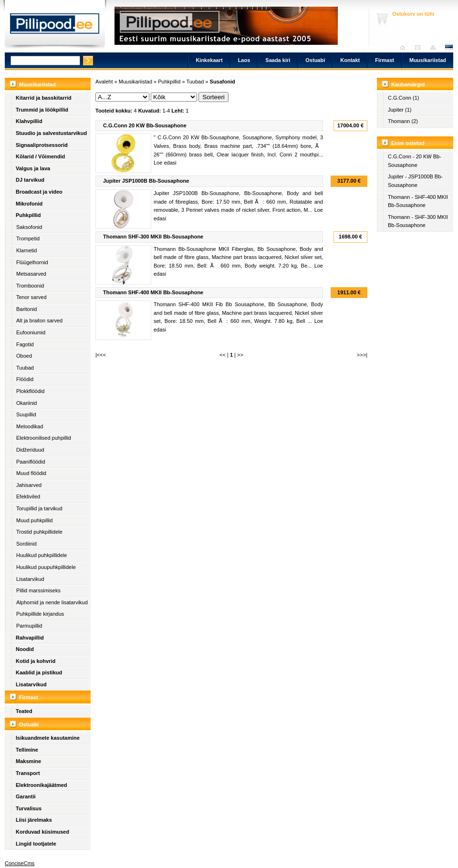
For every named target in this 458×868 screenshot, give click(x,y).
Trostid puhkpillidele (39, 532)
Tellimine (27, 750)
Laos (244, 60)
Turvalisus (29, 808)
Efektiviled (28, 496)
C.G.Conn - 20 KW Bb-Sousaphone (415, 161)
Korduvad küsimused (42, 832)
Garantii (26, 796)
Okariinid (26, 403)
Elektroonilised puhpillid (44, 438)
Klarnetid (26, 250)
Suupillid (26, 414)
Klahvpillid (29, 121)
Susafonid (223, 82)
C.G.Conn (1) (403, 98)
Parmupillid (29, 626)
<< (223, 355)
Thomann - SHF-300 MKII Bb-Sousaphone (418, 221)
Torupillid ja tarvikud (39, 508)
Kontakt (350, 60)
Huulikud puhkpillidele (42, 555)
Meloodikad (30, 426)
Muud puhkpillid (34, 520)
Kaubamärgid (408, 84)
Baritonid (26, 309)
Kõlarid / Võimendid (40, 156)
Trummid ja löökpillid (42, 110)
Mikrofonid (29, 204)
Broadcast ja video (39, 192)
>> (240, 355)
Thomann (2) (403, 121)
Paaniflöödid (31, 462)
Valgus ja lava (33, 168)
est (448, 47)
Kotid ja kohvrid (36, 661)
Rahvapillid (30, 638)
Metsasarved (31, 274)
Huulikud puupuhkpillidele (46, 567)
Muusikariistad (428, 60)
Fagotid (25, 344)
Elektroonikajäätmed (42, 785)
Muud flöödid (31, 473)
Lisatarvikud (30, 579)
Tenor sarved (31, 297)
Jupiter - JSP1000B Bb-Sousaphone (415, 181)
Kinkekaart (209, 60)
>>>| (362, 355)
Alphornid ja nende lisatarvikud (52, 602)
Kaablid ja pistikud (39, 672)
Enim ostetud (408, 143)
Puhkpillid (28, 215)
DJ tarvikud (30, 180)
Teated (24, 711)
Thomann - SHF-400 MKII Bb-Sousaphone (418, 201)
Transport (28, 773)
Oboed (24, 356)
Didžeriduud (30, 450)
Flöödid (25, 379)
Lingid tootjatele (36, 844)
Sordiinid (26, 544)
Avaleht (405, 47)
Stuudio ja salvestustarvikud (51, 133)
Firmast (385, 60)
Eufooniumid (31, 332)
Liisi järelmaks (34, 820)
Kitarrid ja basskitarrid (44, 98)
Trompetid (28, 238)
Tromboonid (30, 286)
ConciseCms (20, 863)
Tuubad (25, 368)
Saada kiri (420, 47)
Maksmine (28, 761)
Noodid (25, 649)
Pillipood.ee (55, 26)
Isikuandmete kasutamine (48, 738)
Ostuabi (315, 60)
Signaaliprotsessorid (42, 145)
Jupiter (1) (400, 110)
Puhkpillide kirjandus (40, 614)
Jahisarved (29, 485)
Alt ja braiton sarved (39, 320)
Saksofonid (29, 227)
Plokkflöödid (30, 391)
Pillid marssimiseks (38, 590)
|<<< (101, 355)
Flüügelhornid (32, 262)
